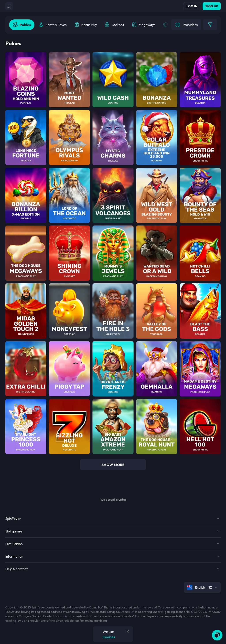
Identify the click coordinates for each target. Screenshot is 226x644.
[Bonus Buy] (86, 25)
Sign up (212, 6)
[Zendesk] (217, 635)
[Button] (9, 6)
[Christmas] (53, 25)
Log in (192, 6)
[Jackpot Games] (114, 25)
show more (113, 465)
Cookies (109, 637)
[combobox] (202, 587)
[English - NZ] (202, 587)
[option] (22, 25)
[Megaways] (143, 25)
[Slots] (22, 25)
